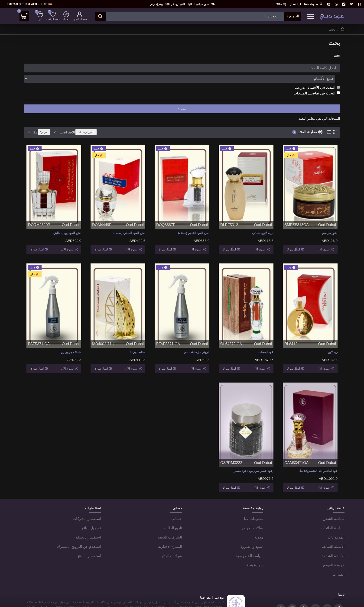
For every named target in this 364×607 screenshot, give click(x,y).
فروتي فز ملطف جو (197, 339)
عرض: (42, 122)
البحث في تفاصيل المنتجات (317, 83)
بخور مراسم (330, 223)
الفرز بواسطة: (103, 122)
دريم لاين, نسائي (263, 223)
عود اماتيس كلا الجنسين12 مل (318, 455)
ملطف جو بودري (71, 339)
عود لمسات (266, 339)
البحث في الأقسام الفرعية (317, 77)
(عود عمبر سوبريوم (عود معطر (254, 455)
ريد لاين (333, 339)
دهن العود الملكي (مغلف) (130, 223)
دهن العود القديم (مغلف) (194, 223)
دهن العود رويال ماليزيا (67, 223)
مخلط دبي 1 (138, 339)
